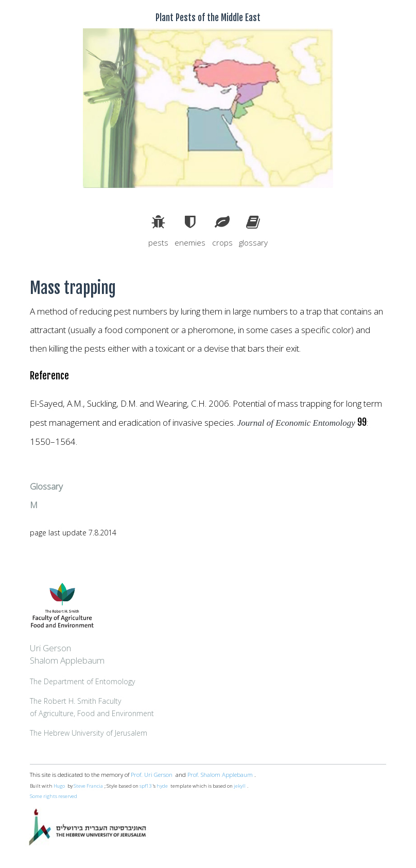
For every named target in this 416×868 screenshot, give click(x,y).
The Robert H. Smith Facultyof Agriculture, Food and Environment (92, 707)
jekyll (240, 786)
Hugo (59, 786)
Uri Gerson (50, 648)
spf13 (145, 786)
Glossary (46, 486)
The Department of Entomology (83, 681)
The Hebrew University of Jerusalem (89, 733)
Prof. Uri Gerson (152, 775)
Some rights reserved (54, 796)
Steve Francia (88, 786)
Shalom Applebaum (67, 660)
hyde (162, 786)
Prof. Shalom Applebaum (220, 775)
